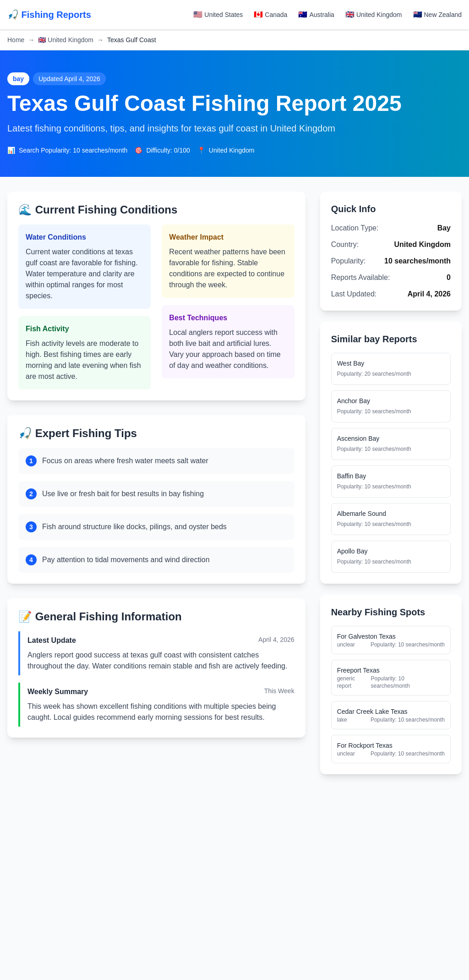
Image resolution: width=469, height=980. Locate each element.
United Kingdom (66, 40)
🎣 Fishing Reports (49, 15)
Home (16, 40)
